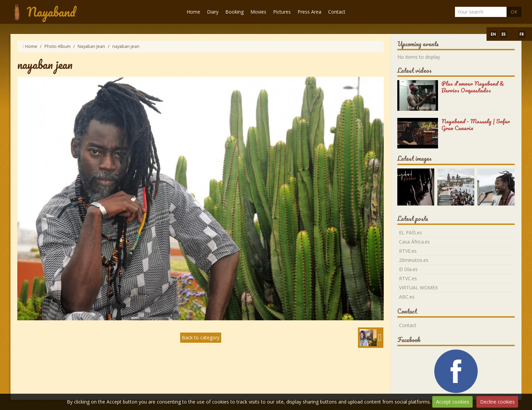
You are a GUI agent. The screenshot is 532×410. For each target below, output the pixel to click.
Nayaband (51, 12)
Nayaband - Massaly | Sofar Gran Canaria (476, 124)
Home (193, 12)
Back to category (201, 337)
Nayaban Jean (91, 46)
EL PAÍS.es (411, 233)
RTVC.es (408, 278)
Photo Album (58, 46)
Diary (213, 12)
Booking (234, 12)
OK (514, 12)
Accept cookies (453, 402)
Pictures (282, 12)
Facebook (409, 340)
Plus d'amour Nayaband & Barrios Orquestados (473, 87)
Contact (337, 12)
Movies (258, 12)
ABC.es (407, 297)
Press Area (309, 12)
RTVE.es (408, 251)
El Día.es (408, 269)
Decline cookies (497, 402)
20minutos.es (414, 260)
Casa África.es (414, 242)
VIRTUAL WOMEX (418, 288)
